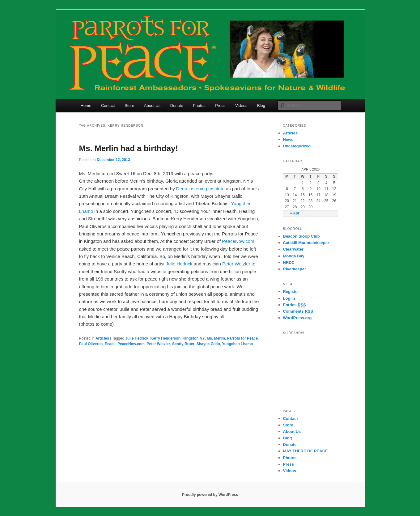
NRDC (289, 262)
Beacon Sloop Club (301, 236)
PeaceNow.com (238, 241)
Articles (102, 338)
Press (220, 106)
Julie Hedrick (179, 264)
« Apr (295, 213)
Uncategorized (297, 146)
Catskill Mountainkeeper (306, 243)
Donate (177, 106)
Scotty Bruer (183, 344)
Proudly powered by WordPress (210, 495)
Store (129, 106)
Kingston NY (194, 338)
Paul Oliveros (91, 344)
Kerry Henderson (165, 338)
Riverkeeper (295, 269)
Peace (110, 344)
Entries (295, 305)
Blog (261, 106)
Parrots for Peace (242, 338)
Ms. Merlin (216, 338)
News (288, 140)
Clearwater (293, 249)
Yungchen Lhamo (237, 344)
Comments (298, 311)
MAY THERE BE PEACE (305, 451)
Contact (108, 106)
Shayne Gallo (208, 344)
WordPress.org (297, 318)
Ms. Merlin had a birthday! (129, 148)
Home (86, 106)
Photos (199, 106)
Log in (289, 298)
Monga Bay (294, 256)
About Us (152, 106)
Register (291, 292)
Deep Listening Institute (200, 189)
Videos (241, 106)
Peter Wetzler (236, 264)
